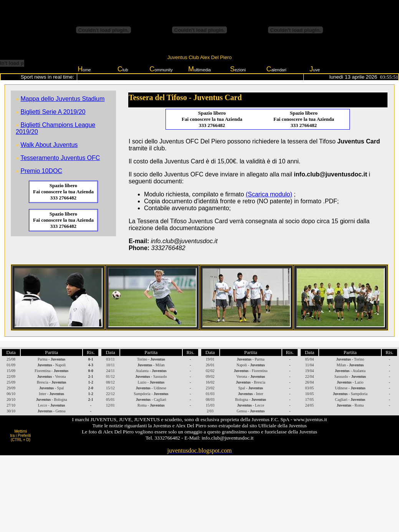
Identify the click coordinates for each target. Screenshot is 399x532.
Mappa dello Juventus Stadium (62, 99)
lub (123, 69)
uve (315, 69)
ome (84, 69)
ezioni (238, 69)
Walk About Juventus (49, 145)
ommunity (161, 69)
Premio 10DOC (41, 171)
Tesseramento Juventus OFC (60, 158)
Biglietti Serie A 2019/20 (53, 112)
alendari (276, 69)
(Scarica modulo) (269, 194)
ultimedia (199, 69)
